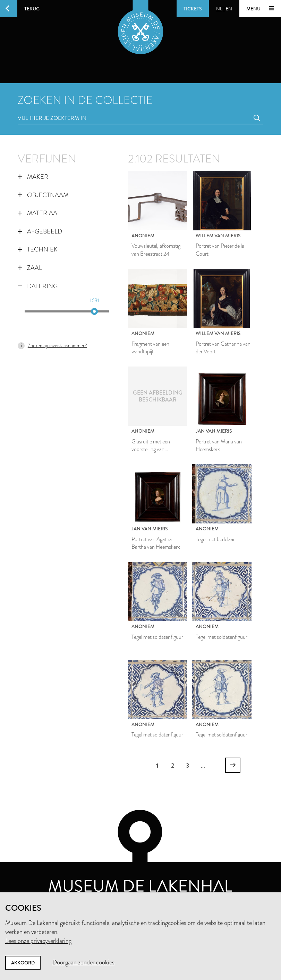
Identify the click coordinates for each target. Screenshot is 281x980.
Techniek (38, 249)
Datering (38, 286)
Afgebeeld (40, 231)
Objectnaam (43, 195)
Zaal (30, 268)
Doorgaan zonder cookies (83, 962)
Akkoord (23, 963)
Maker (33, 177)
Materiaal (39, 213)
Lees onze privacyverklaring (38, 941)
